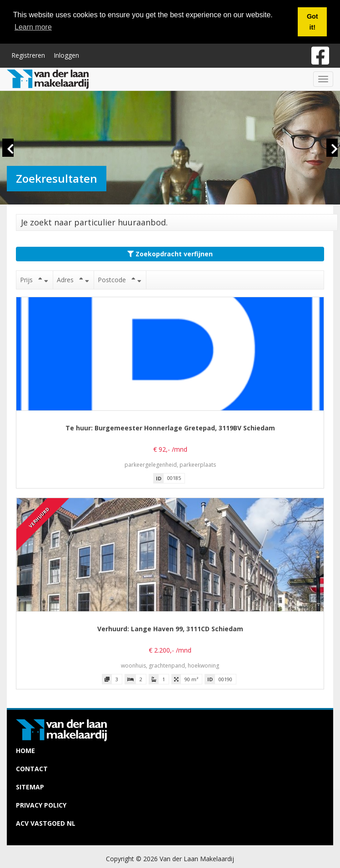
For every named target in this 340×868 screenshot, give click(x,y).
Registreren (28, 55)
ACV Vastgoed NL (46, 823)
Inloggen (66, 55)
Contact (32, 769)
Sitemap (30, 787)
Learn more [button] (33, 27)
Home (25, 751)
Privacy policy (41, 805)
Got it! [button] (312, 22)
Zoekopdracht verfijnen (170, 254)
